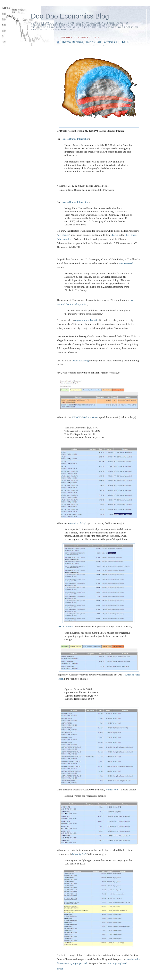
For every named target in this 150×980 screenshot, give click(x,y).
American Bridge (78, 523)
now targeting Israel (117, 963)
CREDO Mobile (65, 626)
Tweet (60, 969)
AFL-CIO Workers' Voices (85, 417)
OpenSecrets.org (80, 361)
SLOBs (114, 235)
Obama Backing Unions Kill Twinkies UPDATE (95, 42)
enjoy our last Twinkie (87, 320)
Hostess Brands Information (75, 139)
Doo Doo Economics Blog (70, 16)
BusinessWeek (126, 263)
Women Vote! (112, 790)
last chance (63, 235)
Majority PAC (79, 854)
